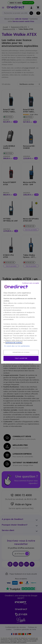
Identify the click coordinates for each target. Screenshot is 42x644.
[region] (21, 322)
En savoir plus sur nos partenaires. (17, 346)
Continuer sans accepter (31, 283)
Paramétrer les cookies (21, 352)
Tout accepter (21, 358)
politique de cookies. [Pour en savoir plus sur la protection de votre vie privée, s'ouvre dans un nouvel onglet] (14, 343)
